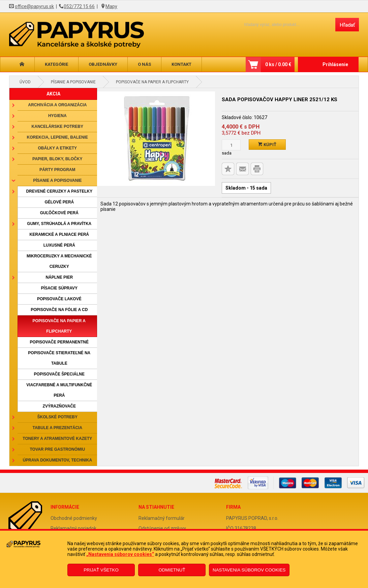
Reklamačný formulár (162, 518)
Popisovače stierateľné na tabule (59, 358)
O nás (144, 64)
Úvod (25, 82)
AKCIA (53, 94)
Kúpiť (267, 145)
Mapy (111, 6)
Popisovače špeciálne (59, 374)
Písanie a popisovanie (73, 82)
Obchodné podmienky (74, 518)
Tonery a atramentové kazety (57, 439)
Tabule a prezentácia (58, 428)
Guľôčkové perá (59, 213)
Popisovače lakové (59, 299)
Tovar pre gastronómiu (58, 449)
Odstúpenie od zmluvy (162, 528)
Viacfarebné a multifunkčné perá (59, 390)
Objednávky (103, 64)
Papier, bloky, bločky (57, 159)
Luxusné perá (59, 245)
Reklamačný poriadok (73, 528)
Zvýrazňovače (59, 406)
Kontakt (181, 64)
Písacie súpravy (59, 288)
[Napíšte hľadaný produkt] (284, 24)
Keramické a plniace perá (59, 234)
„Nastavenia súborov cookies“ (120, 554)
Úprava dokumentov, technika (57, 460)
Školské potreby (57, 417)
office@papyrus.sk (34, 6)
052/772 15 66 (79, 6)
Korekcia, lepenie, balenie (57, 137)
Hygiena (57, 116)
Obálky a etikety (58, 148)
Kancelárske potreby (57, 127)
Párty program (57, 170)
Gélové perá (59, 202)
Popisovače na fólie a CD (59, 310)
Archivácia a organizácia (57, 105)
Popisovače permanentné (59, 342)
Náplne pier (59, 277)
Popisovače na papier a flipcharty (152, 82)
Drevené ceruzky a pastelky (59, 191)
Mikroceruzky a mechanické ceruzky (59, 261)
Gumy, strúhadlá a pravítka (59, 224)
